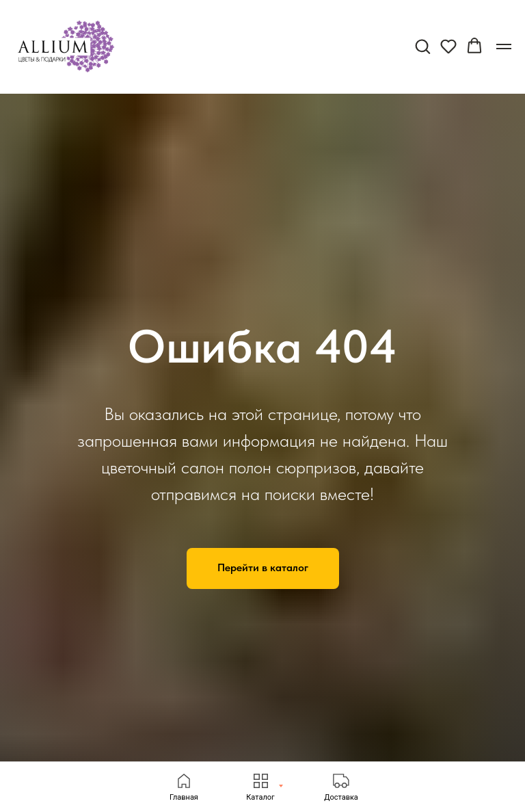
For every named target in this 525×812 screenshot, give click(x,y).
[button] (422, 46)
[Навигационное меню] (504, 47)
